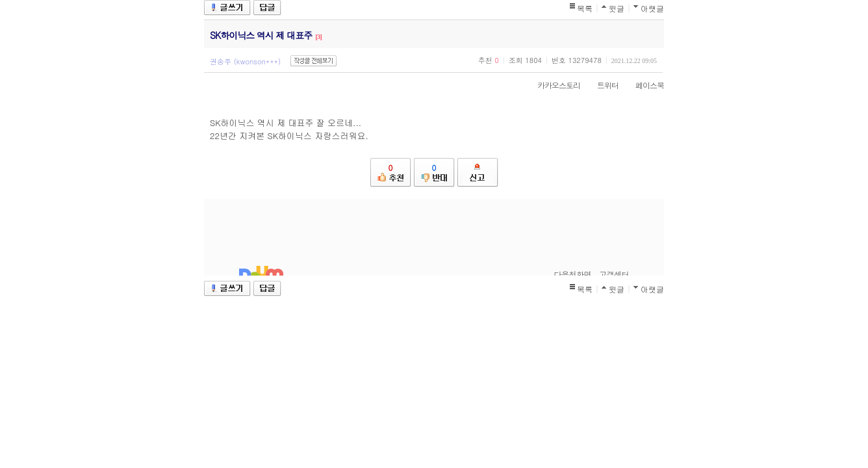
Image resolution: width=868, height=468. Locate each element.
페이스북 (643, 85)
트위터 (601, 85)
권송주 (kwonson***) (245, 61)
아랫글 (652, 8)
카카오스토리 (552, 85)
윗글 (617, 8)
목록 (585, 8)
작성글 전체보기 (313, 61)
